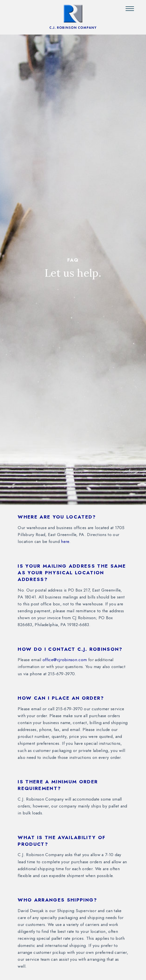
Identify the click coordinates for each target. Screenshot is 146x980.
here (65, 541)
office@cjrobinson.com (65, 660)
